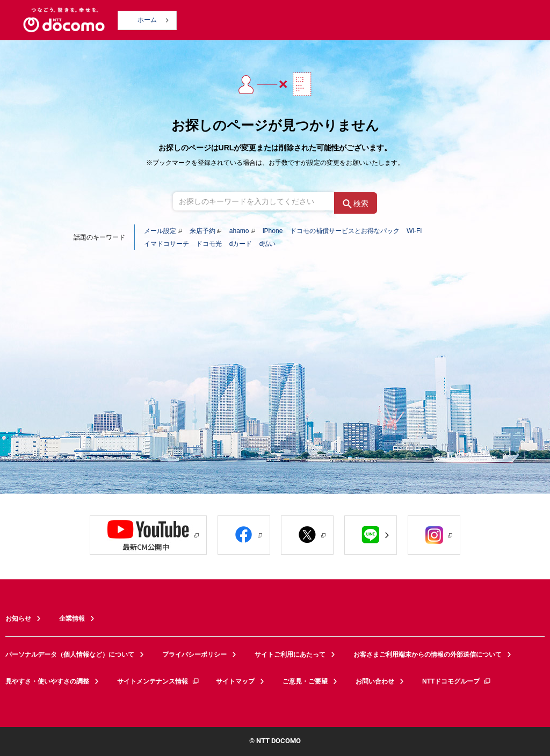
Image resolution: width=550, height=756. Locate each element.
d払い (268, 244)
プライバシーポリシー (194, 655)
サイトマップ (235, 681)
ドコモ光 (209, 244)
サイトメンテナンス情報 (158, 681)
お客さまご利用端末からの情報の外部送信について (428, 655)
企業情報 (72, 619)
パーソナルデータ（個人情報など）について (70, 655)
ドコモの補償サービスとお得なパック (345, 231)
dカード (241, 244)
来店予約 (202, 231)
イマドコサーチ (167, 244)
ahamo (239, 231)
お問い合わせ (375, 681)
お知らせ (18, 619)
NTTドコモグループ (457, 681)
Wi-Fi (414, 231)
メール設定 (160, 231)
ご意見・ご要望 (305, 681)
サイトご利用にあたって (290, 655)
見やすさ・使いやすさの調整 (47, 681)
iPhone (273, 231)
